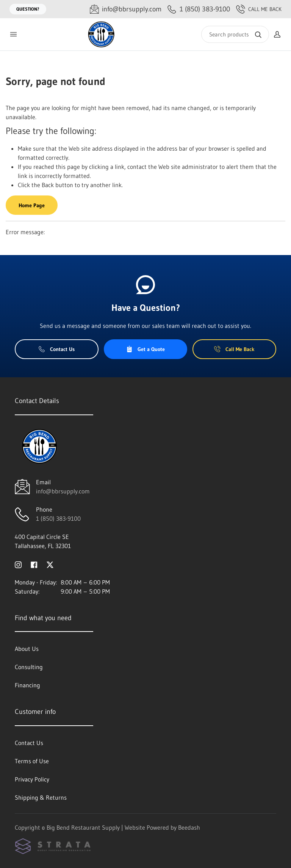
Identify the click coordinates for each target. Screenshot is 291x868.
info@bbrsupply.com (63, 491)
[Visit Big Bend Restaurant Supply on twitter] (50, 564)
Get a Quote (145, 349)
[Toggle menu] (13, 34)
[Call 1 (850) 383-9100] (199, 9)
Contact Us (57, 349)
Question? (28, 9)
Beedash (189, 827)
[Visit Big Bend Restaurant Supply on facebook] (34, 564)
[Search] (235, 34)
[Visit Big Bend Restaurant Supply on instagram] (18, 564)
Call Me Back (259, 9)
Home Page (32, 205)
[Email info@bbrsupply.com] (126, 9)
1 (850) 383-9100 (58, 518)
